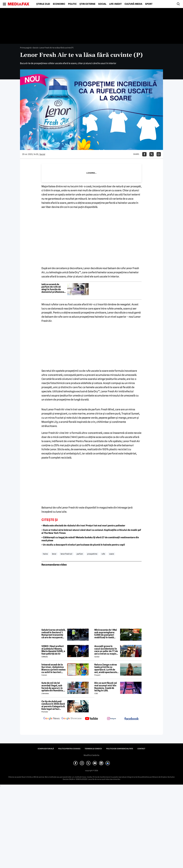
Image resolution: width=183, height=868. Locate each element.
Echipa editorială (46, 749)
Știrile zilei (43, 4)
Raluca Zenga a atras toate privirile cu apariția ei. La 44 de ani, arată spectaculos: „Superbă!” (107, 668)
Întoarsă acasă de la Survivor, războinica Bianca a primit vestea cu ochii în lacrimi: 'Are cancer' (53, 668)
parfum (80, 554)
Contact (141, 749)
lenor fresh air (66, 554)
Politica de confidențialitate (120, 749)
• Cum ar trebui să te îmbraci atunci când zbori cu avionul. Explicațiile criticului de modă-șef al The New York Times (91, 532)
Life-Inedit (115, 4)
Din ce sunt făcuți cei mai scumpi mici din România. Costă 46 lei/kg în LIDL (106, 687)
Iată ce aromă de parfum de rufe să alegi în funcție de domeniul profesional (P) (53, 288)
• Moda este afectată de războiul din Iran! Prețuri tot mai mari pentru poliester (83, 526)
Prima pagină (26, 48)
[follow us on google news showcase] (71, 719)
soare (112, 554)
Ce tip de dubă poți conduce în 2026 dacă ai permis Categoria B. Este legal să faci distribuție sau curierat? (53, 705)
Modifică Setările (91, 755)
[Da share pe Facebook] (144, 154)
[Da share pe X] (152, 154)
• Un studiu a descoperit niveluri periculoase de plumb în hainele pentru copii (83, 545)
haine (45, 554)
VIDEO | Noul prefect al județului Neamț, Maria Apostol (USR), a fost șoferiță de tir (53, 650)
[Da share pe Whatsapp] (159, 154)
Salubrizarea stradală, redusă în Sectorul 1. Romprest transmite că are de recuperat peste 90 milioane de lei (53, 634)
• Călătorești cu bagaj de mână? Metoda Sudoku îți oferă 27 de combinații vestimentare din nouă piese (90, 539)
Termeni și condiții (93, 749)
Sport (149, 4)
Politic (72, 4)
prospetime (92, 554)
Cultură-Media (133, 4)
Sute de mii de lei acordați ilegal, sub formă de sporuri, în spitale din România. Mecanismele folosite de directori (53, 687)
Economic (59, 4)
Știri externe (87, 4)
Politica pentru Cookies (69, 749)
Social (102, 4)
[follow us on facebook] (132, 719)
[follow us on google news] (51, 719)
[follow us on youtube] (91, 719)
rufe (103, 554)
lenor (54, 554)
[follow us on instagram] (112, 719)
